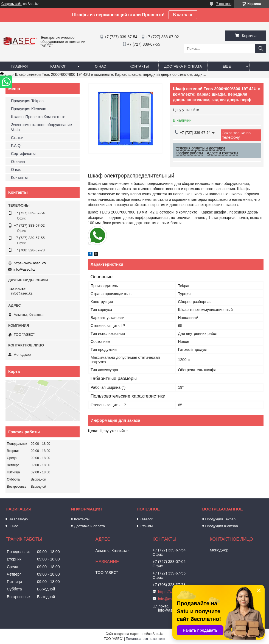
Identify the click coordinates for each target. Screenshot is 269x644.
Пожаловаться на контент (145, 639)
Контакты (139, 66)
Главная (19, 66)
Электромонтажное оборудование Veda (41, 127)
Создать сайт (12, 4)
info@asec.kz (24, 269)
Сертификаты (23, 154)
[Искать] (261, 48)
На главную (18, 519)
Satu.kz (158, 634)
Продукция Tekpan (27, 101)
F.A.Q (16, 146)
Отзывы (18, 162)
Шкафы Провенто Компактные (38, 117)
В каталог (183, 15)
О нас (101, 66)
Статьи (17, 138)
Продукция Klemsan (29, 109)
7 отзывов (224, 4)
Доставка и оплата (183, 66)
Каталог (58, 66)
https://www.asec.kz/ (30, 263)
